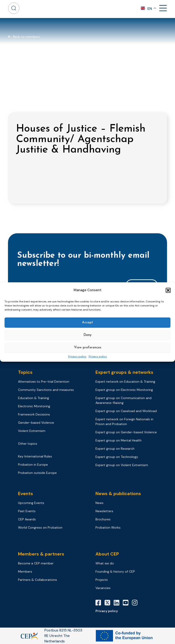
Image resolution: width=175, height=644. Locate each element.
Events (26, 493)
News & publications (118, 493)
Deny (87, 335)
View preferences (88, 348)
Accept (87, 323)
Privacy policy (77, 357)
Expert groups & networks (124, 372)
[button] (168, 290)
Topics (25, 372)
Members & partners (41, 554)
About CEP (107, 554)
